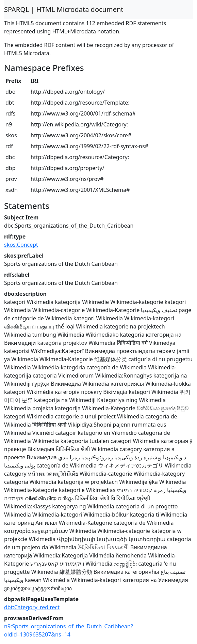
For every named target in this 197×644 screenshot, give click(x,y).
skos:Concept (21, 245)
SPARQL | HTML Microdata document (64, 9)
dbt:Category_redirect (32, 607)
